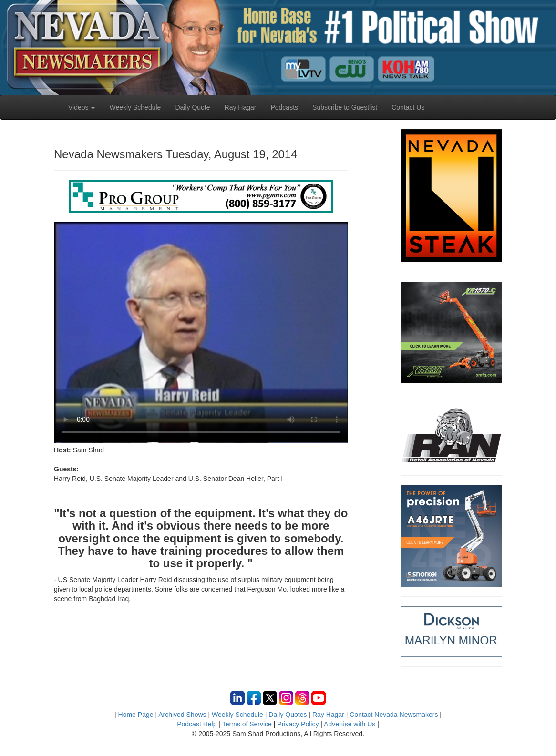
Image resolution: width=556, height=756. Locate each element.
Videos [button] (82, 107)
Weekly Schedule (135, 107)
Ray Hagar (241, 107)
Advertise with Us (350, 724)
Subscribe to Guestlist (345, 107)
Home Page (136, 715)
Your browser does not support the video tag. (201, 332)
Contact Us (408, 107)
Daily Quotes (288, 715)
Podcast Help (197, 724)
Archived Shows (182, 715)
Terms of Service (247, 724)
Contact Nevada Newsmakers (394, 715)
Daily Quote (192, 107)
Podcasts (284, 107)
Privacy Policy (298, 724)
